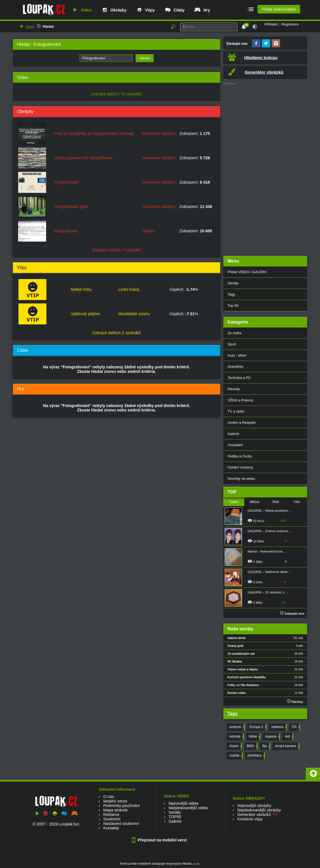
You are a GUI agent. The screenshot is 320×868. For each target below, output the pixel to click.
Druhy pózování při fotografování (83, 158)
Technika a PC (239, 378)
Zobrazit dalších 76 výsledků (117, 94)
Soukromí (112, 819)
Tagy (231, 294)
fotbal (254, 737)
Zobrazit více (292, 614)
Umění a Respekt (241, 423)
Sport (232, 344)
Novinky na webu (241, 479)
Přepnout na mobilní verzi (160, 840)
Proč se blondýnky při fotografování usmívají (94, 134)
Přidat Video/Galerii (279, 9)
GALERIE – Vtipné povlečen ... (270, 511)
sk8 (289, 737)
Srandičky (235, 367)
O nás (108, 797)
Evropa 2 (258, 727)
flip (266, 746)
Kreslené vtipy (250, 819)
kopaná (272, 737)
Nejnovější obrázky (254, 806)
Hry (202, 10)
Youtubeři (235, 445)
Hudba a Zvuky (240, 456)
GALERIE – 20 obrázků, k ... (268, 592)
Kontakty (111, 828)
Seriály (233, 283)
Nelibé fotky (81, 289)
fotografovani (66, 231)
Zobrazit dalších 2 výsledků (117, 333)
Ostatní (148, 231)
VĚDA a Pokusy (240, 400)
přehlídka (256, 756)
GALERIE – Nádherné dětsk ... (270, 572)
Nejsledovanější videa (188, 808)
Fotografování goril (71, 207)
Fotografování (67, 182)
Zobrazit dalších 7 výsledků (117, 250)
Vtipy (145, 10)
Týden (234, 502)
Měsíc (255, 502)
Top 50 (233, 306)
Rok (276, 502)
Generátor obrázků (254, 815)
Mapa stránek (115, 810)
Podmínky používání (121, 806)
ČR (295, 727)
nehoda (236, 737)
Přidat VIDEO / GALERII (247, 272)
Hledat (48, 26)
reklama (279, 727)
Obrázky (114, 10)
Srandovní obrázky (159, 134)
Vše (297, 502)
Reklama (111, 815)
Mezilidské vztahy (134, 314)
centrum (236, 727)
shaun (235, 746)
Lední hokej (129, 289)
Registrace (290, 24)
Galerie (233, 434)
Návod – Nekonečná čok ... (267, 551)
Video (82, 10)
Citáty (175, 10)
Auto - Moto (237, 355)
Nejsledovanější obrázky (259, 810)
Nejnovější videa (183, 803)
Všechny (295, 701)
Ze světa (234, 333)
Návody (234, 389)
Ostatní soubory (240, 467)
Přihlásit (271, 24)
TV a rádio (236, 411)
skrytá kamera (287, 746)
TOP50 (175, 817)
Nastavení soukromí (121, 823)
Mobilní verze (115, 801)
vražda (235, 756)
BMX (252, 746)
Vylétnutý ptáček (85, 314)
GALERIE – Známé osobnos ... (270, 531)
